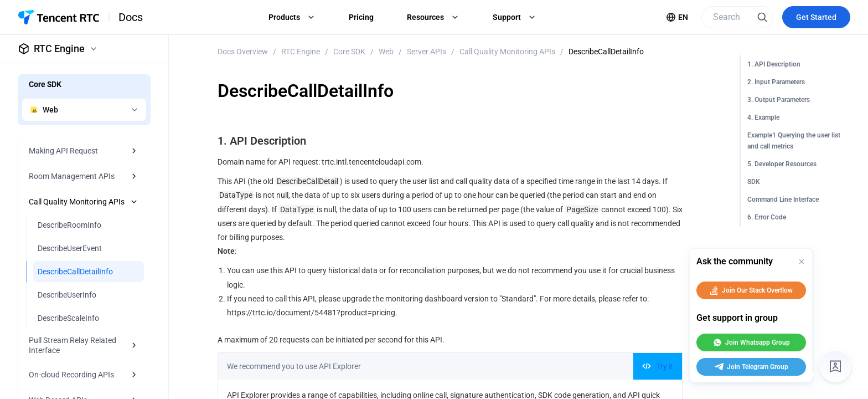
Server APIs (427, 52)
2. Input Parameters (776, 82)
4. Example (763, 117)
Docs (131, 17)
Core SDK (349, 52)
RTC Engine (301, 52)
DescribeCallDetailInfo (606, 52)
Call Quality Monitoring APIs (507, 52)
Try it (658, 366)
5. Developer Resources (782, 164)
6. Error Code (767, 217)
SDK (754, 182)
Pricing (361, 17)
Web (386, 52)
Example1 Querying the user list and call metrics (794, 141)
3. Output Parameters (779, 100)
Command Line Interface (783, 199)
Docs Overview (243, 52)
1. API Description (774, 64)
